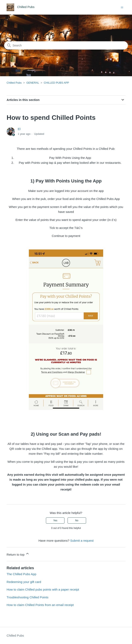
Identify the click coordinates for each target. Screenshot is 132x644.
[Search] (66, 45)
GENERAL (33, 83)
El (19, 129)
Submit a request (82, 541)
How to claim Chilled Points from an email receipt (40, 605)
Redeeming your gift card (24, 582)
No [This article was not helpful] (77, 521)
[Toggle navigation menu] (122, 7)
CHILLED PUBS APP (56, 83)
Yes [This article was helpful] (55, 521)
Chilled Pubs (14, 83)
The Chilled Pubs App (21, 574)
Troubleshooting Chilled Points (27, 597)
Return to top (18, 554)
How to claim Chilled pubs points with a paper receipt (43, 589)
